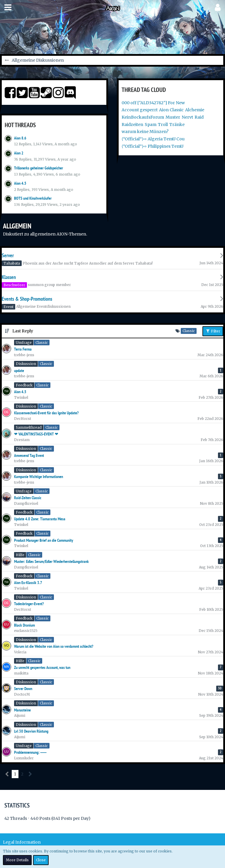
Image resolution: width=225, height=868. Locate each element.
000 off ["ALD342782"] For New (153, 103)
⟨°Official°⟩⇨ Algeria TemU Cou (153, 139)
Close (41, 860)
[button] (8, 7)
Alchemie (195, 110)
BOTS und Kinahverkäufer (33, 198)
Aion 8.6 (20, 138)
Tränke (177, 125)
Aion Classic (171, 110)
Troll (163, 125)
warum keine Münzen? (145, 132)
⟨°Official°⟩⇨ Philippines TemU (152, 146)
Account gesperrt (140, 110)
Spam (151, 125)
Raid (199, 117)
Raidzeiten (132, 125)
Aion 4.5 (20, 183)
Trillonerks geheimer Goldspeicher (39, 168)
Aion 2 (19, 153)
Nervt (187, 117)
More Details (17, 860)
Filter (213, 331)
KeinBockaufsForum (143, 117)
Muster (173, 117)
